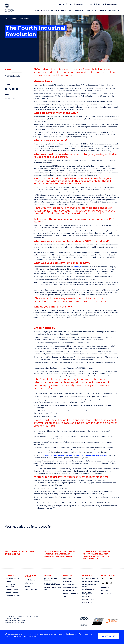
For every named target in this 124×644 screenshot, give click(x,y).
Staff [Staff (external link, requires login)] (100, 4)
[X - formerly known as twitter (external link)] (107, 578)
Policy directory (69, 585)
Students (90, 4)
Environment (68, 581)
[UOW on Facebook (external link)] (103, 578)
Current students (12, 578)
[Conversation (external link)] (111, 583)
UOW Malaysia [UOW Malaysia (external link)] (87, 600)
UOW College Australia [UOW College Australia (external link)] (91, 581)
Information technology (10, 585)
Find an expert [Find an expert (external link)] (30, 589)
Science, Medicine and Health (52, 589)
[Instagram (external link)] (103, 583)
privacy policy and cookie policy (25, 636)
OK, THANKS (109, 636)
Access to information (71, 594)
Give (72, 4)
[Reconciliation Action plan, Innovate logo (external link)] (84, 621)
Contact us (105, 588)
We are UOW (10, 99)
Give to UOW (106, 594)
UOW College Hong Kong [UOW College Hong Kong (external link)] (89, 585)
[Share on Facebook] (6, 89)
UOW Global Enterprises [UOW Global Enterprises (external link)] (87, 593)
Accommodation (12, 589)
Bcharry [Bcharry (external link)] (77, 267)
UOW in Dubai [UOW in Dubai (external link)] (87, 589)
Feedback (105, 591)
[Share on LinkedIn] (13, 89)
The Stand (29, 583)
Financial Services (70, 591)
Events (28, 586)
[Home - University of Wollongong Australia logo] (11, 7)
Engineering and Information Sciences (52, 584)
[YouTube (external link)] (111, 579)
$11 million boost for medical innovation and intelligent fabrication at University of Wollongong (101, 545)
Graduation (67, 578)
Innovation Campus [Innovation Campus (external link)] (89, 578)
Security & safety (12, 592)
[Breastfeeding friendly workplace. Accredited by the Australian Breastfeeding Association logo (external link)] (112, 621)
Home (7, 18)
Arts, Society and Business (50, 579)
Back (9, 69)
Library (80, 4)
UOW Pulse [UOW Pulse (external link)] (86, 603)
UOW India (86, 597)
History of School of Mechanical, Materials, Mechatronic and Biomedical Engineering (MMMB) (62, 544)
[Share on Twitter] (10, 89)
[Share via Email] (17, 89)
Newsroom (14, 18)
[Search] (63, 4)
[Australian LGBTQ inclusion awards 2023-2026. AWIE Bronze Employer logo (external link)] (98, 621)
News (22, 18)
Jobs (65, 597)
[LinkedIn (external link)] (107, 583)
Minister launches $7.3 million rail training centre (23, 542)
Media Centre (30, 580)
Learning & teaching (71, 588)
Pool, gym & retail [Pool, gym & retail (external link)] (12, 595)
